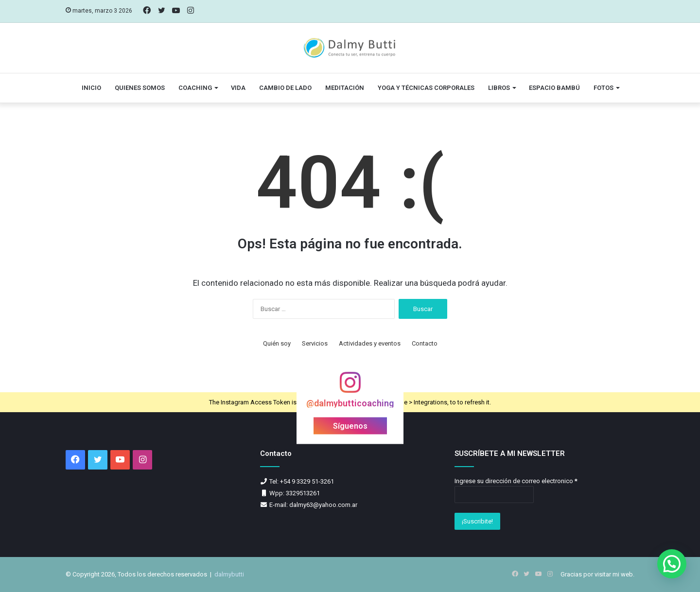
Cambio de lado (285, 88)
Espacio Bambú (554, 88)
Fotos (604, 88)
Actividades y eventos (370, 343)
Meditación (345, 88)
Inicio (91, 88)
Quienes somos (140, 88)
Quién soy (277, 343)
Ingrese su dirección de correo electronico (516, 481)
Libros (499, 88)
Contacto (425, 343)
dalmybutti (229, 574)
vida (238, 88)
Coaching (195, 88)
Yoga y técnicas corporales (426, 88)
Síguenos (350, 426)
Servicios (315, 343)
